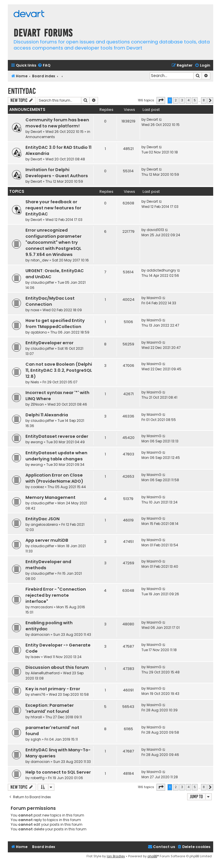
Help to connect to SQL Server (58, 772)
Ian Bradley (116, 856)
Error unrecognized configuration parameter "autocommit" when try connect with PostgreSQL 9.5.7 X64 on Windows (54, 242)
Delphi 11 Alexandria (47, 415)
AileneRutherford (45, 673)
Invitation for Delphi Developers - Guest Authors (57, 173)
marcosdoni (42, 607)
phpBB (152, 856)
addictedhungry (161, 270)
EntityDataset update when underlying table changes (56, 456)
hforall (36, 717)
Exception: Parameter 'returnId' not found (50, 708)
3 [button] (182, 100)
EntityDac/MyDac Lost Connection (50, 301)
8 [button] (204, 100)
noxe (35, 310)
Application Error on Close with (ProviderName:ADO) (54, 478)
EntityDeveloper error (49, 343)
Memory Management (50, 497)
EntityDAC (22, 91)
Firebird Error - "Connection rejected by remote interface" (56, 595)
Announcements (40, 137)
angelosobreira (44, 524)
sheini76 (38, 694)
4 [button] (188, 100)
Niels (35, 382)
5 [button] (195, 100)
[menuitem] (44, 66)
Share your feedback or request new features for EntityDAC (53, 208)
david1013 (155, 230)
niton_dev (40, 260)
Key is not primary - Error (53, 689)
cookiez (37, 487)
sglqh (36, 739)
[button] (161, 100)
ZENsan (37, 404)
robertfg (38, 778)
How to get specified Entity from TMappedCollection (55, 324)
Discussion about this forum (57, 667)
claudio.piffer (42, 282)
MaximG (154, 298)
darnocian (40, 634)
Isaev (35, 657)
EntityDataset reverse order (57, 436)
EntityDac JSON (43, 519)
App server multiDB (47, 540)
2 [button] (176, 100)
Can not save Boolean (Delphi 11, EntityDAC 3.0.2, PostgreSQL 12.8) (59, 370)
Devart (36, 132)
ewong (37, 442)
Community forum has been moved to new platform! (57, 123)
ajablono (39, 332)
